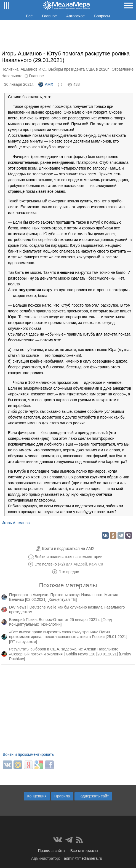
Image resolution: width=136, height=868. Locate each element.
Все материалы (84, 851)
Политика (10, 69)
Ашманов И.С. (34, 69)
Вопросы (102, 16)
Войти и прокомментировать (28, 754)
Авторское (75, 16)
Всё (29, 16)
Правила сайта (51, 851)
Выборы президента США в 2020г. (79, 69)
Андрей (80, 564)
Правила (62, 796)
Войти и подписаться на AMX (68, 548)
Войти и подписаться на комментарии (69, 557)
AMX (46, 84)
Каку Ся (96, 564)
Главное (50, 16)
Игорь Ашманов (16, 523)
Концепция (37, 796)
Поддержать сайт (93, 796)
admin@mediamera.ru (83, 858)
